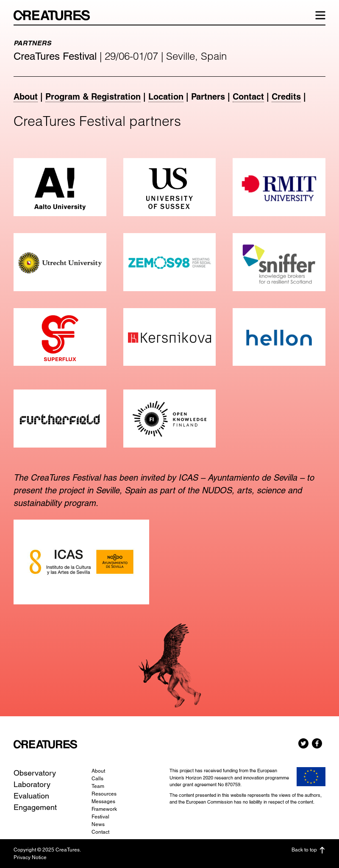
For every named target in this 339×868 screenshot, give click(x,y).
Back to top (308, 850)
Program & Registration (93, 97)
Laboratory (32, 784)
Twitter (303, 743)
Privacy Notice (30, 857)
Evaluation (31, 796)
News (98, 824)
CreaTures (56, 15)
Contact (248, 97)
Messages (103, 801)
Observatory (35, 773)
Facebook (317, 743)
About (26, 97)
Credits (286, 97)
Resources (104, 794)
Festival (100, 817)
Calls (97, 779)
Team (98, 786)
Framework (104, 809)
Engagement (35, 807)
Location (166, 97)
